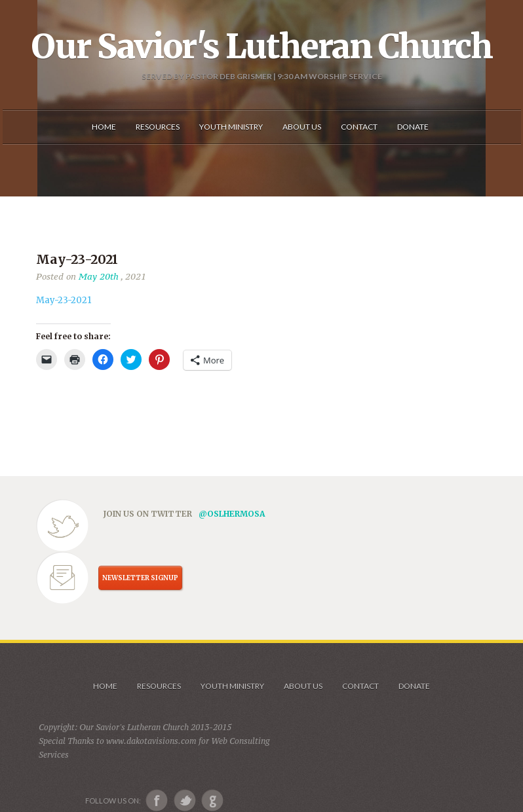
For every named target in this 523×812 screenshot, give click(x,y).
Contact (360, 686)
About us (303, 686)
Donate (414, 686)
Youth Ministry (232, 686)
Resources (159, 686)
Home (105, 686)
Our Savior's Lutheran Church (262, 46)
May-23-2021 (64, 300)
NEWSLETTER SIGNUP (140, 578)
